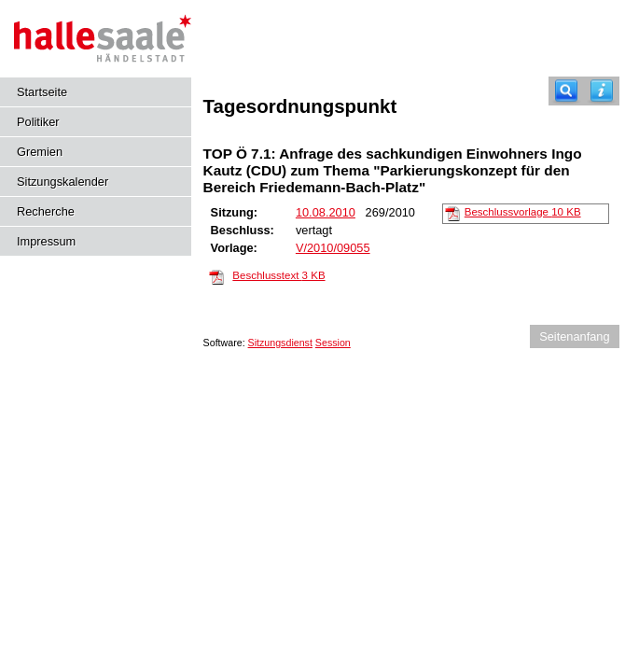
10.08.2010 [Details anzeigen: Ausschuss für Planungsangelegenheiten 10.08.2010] (326, 212)
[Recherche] (566, 91)
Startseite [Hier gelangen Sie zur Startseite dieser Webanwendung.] (42, 92)
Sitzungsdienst (280, 343)
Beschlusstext (278, 275)
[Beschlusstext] (216, 276)
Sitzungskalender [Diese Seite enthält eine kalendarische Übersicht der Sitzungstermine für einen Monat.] (62, 182)
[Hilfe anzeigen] (602, 91)
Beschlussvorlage (523, 212)
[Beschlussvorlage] (452, 213)
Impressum (46, 241)
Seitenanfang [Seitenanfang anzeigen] (574, 336)
